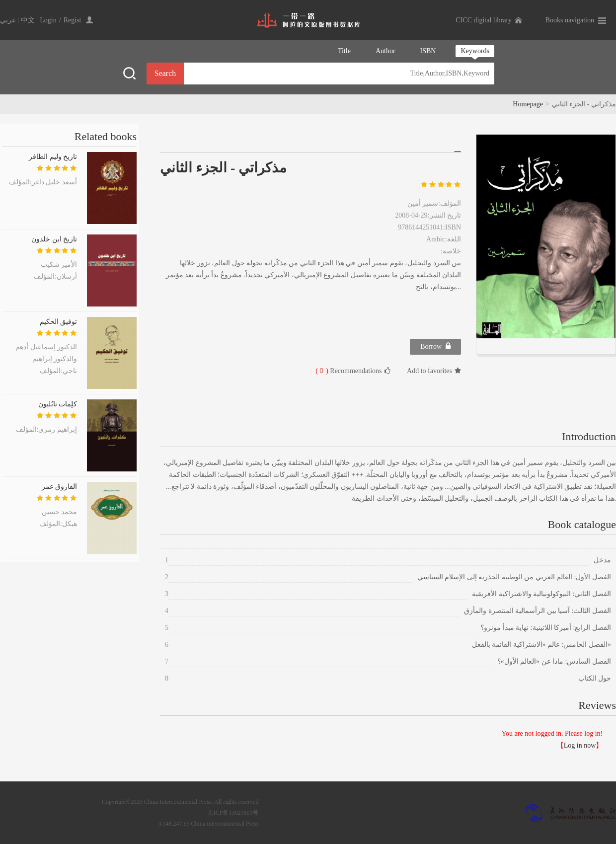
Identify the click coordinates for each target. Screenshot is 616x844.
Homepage (528, 104)
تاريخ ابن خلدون (54, 239)
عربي (8, 20)
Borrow (435, 346)
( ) (322, 371)
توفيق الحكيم (59, 322)
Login (48, 20)
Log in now (580, 745)
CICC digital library (484, 20)
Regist (73, 20)
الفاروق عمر (60, 487)
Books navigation (570, 20)
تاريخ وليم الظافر (53, 157)
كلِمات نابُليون (58, 404)
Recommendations (353, 371)
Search (165, 73)
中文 (28, 20)
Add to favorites (434, 371)
